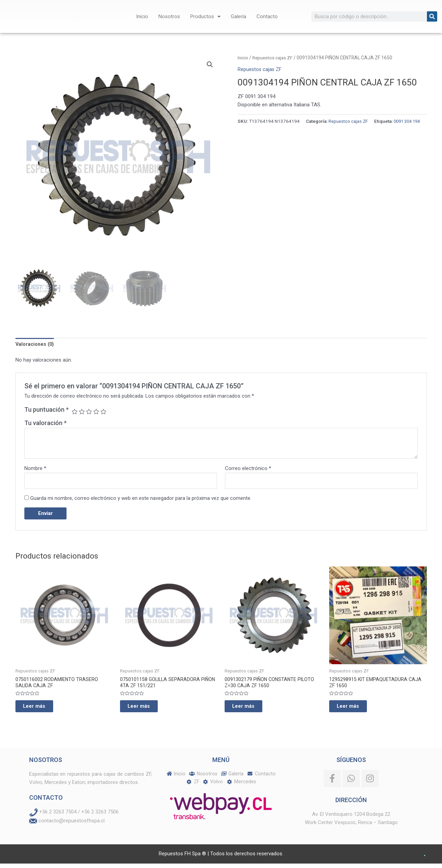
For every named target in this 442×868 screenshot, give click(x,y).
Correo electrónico (248, 469)
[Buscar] (432, 16)
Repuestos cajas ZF (273, 58)
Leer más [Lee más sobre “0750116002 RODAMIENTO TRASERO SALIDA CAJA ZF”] (40, 709)
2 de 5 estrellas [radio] (82, 412)
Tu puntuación (46, 410)
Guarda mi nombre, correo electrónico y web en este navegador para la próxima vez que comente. (141, 500)
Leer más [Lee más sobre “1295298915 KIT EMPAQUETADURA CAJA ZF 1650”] (354, 709)
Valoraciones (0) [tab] (36, 344)
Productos (205, 17)
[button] (210, 65)
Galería (238, 16)
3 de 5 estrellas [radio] (90, 412)
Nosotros (169, 16)
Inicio (142, 16)
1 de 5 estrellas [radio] (75, 412)
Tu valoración (45, 424)
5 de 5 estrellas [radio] (105, 412)
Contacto (267, 16)
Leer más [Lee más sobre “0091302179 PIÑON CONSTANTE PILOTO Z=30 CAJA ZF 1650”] (250, 709)
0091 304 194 (272, 130)
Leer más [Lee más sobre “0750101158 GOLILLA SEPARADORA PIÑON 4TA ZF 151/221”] (145, 709)
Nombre (35, 469)
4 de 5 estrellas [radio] (97, 412)
